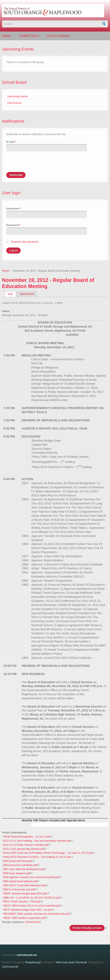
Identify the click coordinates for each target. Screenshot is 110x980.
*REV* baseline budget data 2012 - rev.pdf (27, 910)
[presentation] (37, 164)
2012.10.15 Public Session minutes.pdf (25, 845)
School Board (14, 82)
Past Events (14, 103)
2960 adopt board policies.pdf (20, 881)
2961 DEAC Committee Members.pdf (24, 885)
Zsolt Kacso (9, 967)
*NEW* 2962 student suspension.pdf (24, 918)
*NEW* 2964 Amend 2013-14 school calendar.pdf (31, 906)
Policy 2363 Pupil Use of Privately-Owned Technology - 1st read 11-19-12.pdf (48, 853)
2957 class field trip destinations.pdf (24, 869)
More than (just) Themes (70, 962)
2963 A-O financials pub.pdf (19, 889)
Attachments (27, 294)
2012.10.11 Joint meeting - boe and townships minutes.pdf (37, 841)
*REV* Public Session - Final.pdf (22, 901)
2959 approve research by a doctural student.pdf (31, 877)
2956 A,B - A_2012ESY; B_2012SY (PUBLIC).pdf (31, 898)
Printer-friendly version (87, 928)
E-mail (11, 142)
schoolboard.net (27, 955)
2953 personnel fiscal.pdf (17, 861)
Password (13, 225)
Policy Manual (58, 36)
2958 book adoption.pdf (17, 873)
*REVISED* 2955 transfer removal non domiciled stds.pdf (36, 914)
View (12, 294)
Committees (28, 36)
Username (13, 209)
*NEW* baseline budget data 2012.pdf (25, 894)
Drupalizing (32, 962)
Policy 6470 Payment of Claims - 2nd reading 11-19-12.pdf (37, 857)
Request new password (25, 242)
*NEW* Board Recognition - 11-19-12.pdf (27, 837)
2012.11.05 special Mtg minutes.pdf (23, 849)
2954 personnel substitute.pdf (20, 865)
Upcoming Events (18, 96)
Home (6, 36)
